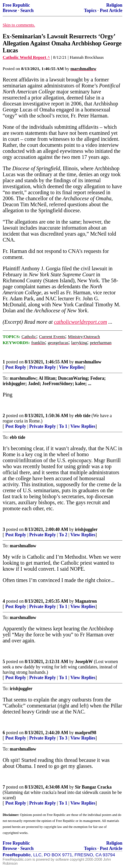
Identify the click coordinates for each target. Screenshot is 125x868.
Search (27, 11)
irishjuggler (86, 529)
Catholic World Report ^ (26, 57)
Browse (10, 11)
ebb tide (83, 416)
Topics (90, 11)
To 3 (63, 738)
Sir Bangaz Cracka (93, 787)
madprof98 (86, 733)
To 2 (63, 535)
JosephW (84, 662)
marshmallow (88, 362)
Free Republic (16, 5)
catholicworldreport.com (80, 322)
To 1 (63, 426)
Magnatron (86, 601)
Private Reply (43, 367)
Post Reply (16, 367)
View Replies (71, 367)
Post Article (111, 11)
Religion (114, 5)
